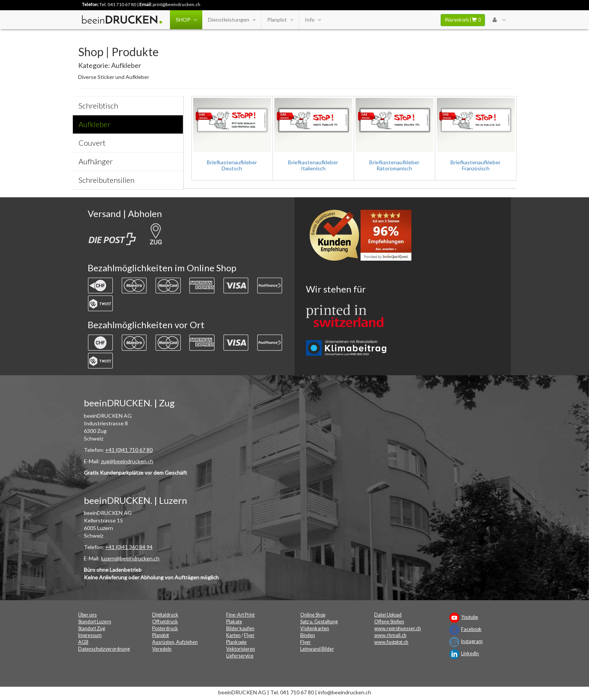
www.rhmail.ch (390, 635)
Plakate (234, 622)
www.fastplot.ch (391, 642)
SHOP (186, 20)
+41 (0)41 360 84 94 (129, 547)
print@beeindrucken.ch (176, 4)
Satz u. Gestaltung (319, 622)
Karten (233, 635)
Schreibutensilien (106, 180)
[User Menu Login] (499, 20)
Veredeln (162, 649)
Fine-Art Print (240, 615)
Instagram (472, 641)
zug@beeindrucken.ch (127, 461)
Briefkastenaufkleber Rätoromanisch (394, 165)
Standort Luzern (95, 622)
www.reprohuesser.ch (398, 628)
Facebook (471, 629)
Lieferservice (240, 656)
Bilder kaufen (240, 628)
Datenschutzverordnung (104, 649)
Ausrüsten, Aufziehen (175, 642)
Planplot (280, 20)
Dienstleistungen (232, 20)
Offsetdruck (165, 622)
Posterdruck (165, 628)
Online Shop (313, 615)
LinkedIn (470, 654)
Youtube (470, 617)
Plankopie (236, 642)
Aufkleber (94, 124)
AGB (83, 642)
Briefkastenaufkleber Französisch (476, 165)
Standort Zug (92, 628)
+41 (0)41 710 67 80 (129, 450)
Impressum (90, 635)
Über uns (87, 615)
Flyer (249, 635)
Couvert (92, 143)
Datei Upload (388, 615)
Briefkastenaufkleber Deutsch (232, 165)
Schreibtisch (98, 106)
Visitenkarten (315, 628)
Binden (308, 635)
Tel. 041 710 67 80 (118, 4)
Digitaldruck (165, 615)
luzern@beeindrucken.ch (130, 558)
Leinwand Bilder (317, 649)
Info (313, 20)
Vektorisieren (241, 649)
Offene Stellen (389, 622)
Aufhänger (96, 161)
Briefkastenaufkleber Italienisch (313, 165)
